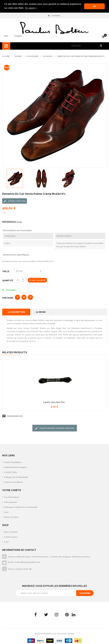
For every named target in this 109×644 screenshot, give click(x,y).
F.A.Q (6, 542)
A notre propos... (11, 537)
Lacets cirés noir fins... (55, 402)
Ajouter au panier (37, 280)
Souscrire (85, 593)
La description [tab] (16, 312)
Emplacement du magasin (16, 467)
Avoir (6, 512)
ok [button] (95, 6)
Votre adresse (11, 502)
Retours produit (11, 517)
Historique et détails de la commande (21, 507)
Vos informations (12, 497)
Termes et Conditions (14, 482)
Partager (17, 297)
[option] (15, 178)
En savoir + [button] (31, 8)
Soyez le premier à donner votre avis (55, 428)
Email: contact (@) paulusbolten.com (24, 562)
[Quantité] (18, 280)
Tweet (24, 297)
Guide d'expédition (13, 462)
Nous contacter (11, 532)
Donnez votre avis (14, 201)
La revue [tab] (41, 312)
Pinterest (30, 297)
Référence (9, 222)
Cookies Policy (11, 472)
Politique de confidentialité (16, 477)
